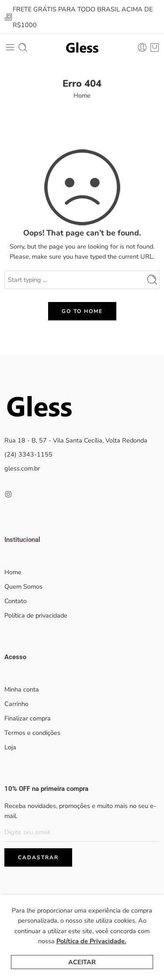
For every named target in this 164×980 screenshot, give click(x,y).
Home (82, 95)
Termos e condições (32, 733)
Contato (16, 601)
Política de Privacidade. (91, 941)
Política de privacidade (36, 615)
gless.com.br (22, 468)
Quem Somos (23, 587)
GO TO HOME (82, 311)
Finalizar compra (28, 718)
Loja (10, 747)
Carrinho (16, 704)
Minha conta (22, 689)
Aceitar (82, 962)
